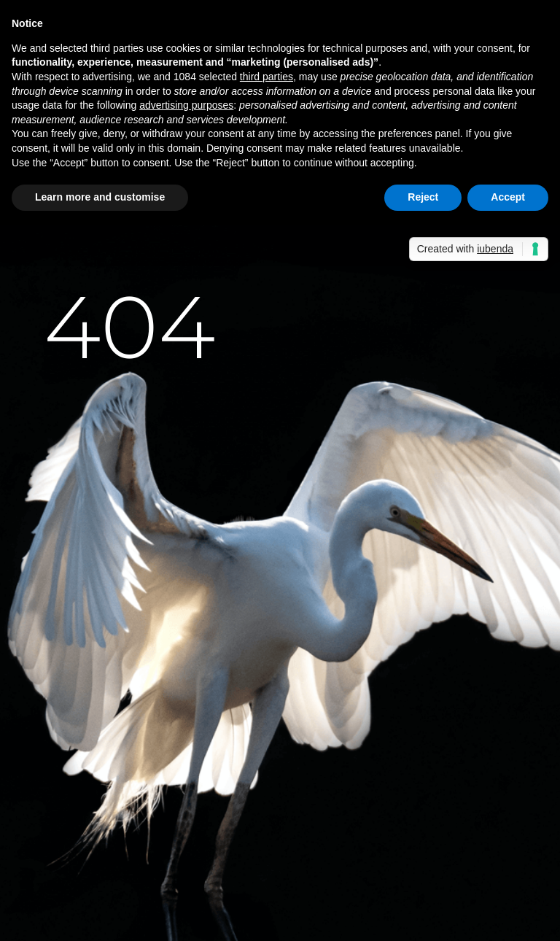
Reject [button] (423, 197)
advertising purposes (186, 105)
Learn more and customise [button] (100, 197)
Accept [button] (508, 197)
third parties (267, 77)
